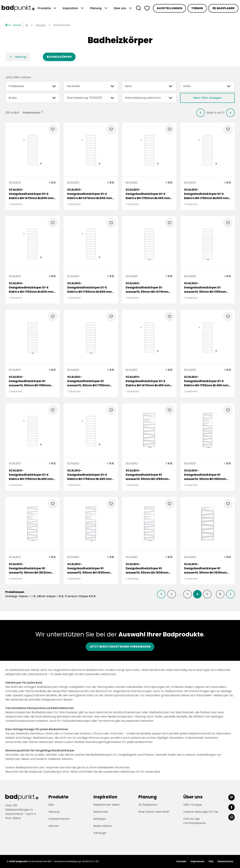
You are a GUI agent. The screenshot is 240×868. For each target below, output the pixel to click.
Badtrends (101, 812)
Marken (54, 826)
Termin (197, 8)
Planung (99, 8)
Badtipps (100, 819)
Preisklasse (33, 86)
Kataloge (100, 833)
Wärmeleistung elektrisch (149, 98)
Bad (51, 805)
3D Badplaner (223, 8)
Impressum (198, 861)
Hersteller (91, 86)
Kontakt (181, 861)
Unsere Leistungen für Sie (201, 812)
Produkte (47, 8)
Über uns (123, 8)
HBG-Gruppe (193, 805)
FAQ (211, 861)
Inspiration (74, 8)
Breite (33, 98)
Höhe (207, 86)
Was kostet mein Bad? (154, 812)
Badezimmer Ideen (107, 805)
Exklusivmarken (59, 819)
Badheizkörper (59, 57)
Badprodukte (103, 826)
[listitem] (201, 113)
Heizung (41, 25)
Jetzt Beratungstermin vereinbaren (120, 647)
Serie (149, 86)
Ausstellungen (169, 8)
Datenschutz (225, 861)
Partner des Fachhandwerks (195, 821)
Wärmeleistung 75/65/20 (91, 98)
